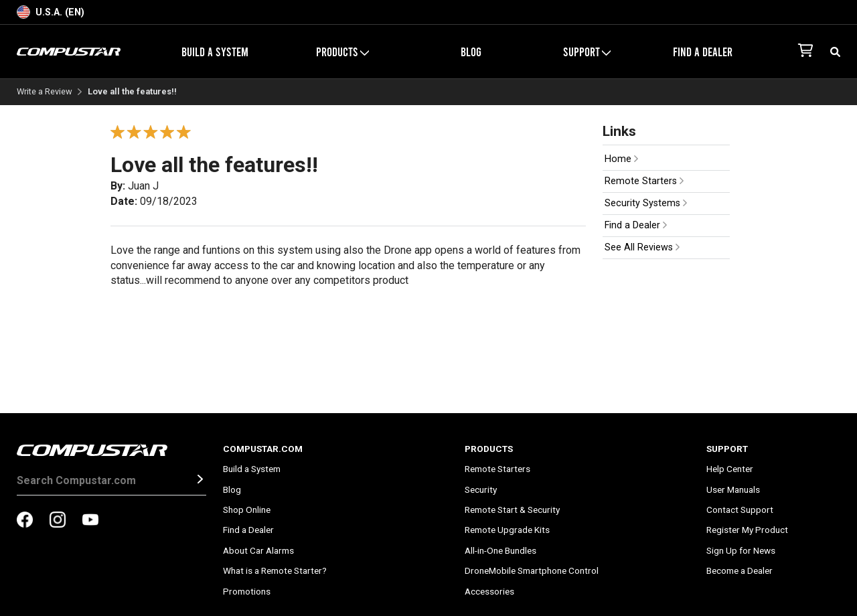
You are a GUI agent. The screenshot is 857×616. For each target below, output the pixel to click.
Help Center (730, 469)
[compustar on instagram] (58, 521)
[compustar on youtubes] (90, 521)
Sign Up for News (741, 550)
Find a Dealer (703, 52)
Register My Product (747, 530)
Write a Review (45, 92)
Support (587, 52)
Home (621, 159)
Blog (471, 52)
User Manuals (733, 489)
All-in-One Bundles (500, 550)
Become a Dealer (739, 570)
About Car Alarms (258, 550)
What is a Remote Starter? (275, 570)
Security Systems (646, 203)
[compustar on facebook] (25, 521)
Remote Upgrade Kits (507, 530)
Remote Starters (644, 181)
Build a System (215, 52)
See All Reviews (642, 247)
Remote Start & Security (512, 510)
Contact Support (740, 510)
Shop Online (247, 510)
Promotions (247, 591)
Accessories (489, 591)
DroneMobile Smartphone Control (532, 570)
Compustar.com (263, 449)
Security (481, 489)
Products (342, 52)
